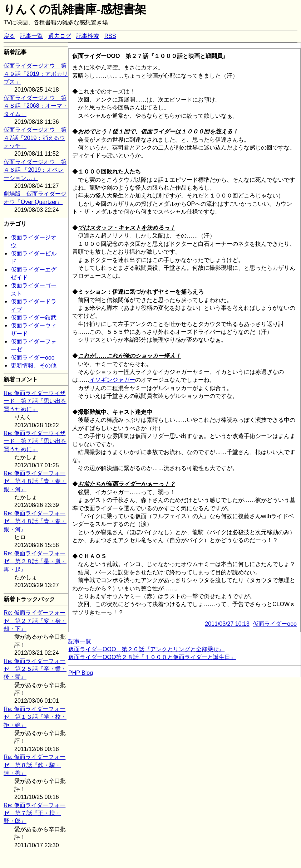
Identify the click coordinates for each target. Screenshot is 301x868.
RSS (110, 36)
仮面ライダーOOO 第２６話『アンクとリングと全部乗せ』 (146, 649)
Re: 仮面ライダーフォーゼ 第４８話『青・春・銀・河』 (35, 481)
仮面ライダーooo (33, 358)
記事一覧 (31, 36)
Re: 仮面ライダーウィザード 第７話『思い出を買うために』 (35, 401)
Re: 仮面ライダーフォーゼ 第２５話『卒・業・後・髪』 (35, 669)
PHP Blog (81, 673)
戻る (9, 36)
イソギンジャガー (112, 380)
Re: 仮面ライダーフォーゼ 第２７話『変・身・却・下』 (35, 621)
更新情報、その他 (34, 365)
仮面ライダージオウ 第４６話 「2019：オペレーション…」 (35, 170)
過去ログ (60, 36)
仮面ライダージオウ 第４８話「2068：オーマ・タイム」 (36, 106)
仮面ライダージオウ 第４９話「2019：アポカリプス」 (36, 74)
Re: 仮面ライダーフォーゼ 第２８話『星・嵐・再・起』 (35, 561)
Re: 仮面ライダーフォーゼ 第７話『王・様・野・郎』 (34, 813)
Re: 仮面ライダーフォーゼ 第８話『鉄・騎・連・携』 (34, 765)
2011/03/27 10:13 (227, 624)
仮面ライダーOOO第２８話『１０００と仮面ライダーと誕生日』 (152, 657)
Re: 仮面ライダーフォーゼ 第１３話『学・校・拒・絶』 (35, 717)
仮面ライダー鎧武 (34, 318)
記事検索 (88, 36)
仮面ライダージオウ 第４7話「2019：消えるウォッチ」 (35, 138)
